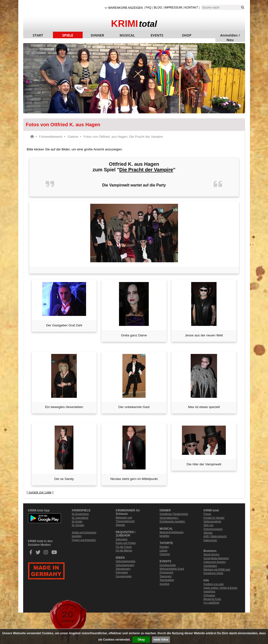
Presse (207, 514)
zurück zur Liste (40, 492)
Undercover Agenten (215, 562)
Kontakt (191, 8)
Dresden (164, 547)
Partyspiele (122, 572)
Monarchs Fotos (212, 599)
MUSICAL (127, 35)
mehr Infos (161, 640)
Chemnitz (165, 554)
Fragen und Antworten (84, 540)
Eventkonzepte (168, 565)
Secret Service (212, 554)
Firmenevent (167, 572)
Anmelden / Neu (230, 36)
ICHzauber (209, 595)
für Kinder (77, 522)
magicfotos (209, 591)
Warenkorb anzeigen (125, 8)
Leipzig (164, 551)
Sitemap (208, 533)
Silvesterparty (123, 569)
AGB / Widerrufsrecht (215, 536)
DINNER (97, 35)
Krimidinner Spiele (213, 573)
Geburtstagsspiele (126, 561)
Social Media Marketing (216, 558)
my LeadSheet (212, 603)
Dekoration (122, 539)
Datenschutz (210, 540)
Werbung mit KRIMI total (217, 570)
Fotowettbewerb (51, 137)
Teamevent (166, 576)
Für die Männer (124, 551)
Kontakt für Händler (214, 518)
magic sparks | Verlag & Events (220, 588)
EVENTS (157, 35)
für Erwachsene (80, 514)
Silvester (120, 525)
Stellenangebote (212, 522)
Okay (141, 640)
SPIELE (68, 35)
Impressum (173, 8)
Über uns (209, 525)
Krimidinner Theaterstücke (174, 514)
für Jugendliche (80, 518)
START (38, 35)
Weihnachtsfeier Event (172, 569)
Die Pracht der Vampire (146, 170)
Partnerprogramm (213, 529)
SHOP (187, 35)
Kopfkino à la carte (214, 584)
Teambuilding (167, 580)
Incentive (165, 584)
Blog (158, 8)
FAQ (149, 8)
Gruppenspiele (124, 576)
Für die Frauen (124, 547)
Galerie (73, 137)
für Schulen (78, 525)
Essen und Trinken (126, 543)
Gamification (210, 566)
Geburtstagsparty (125, 565)
